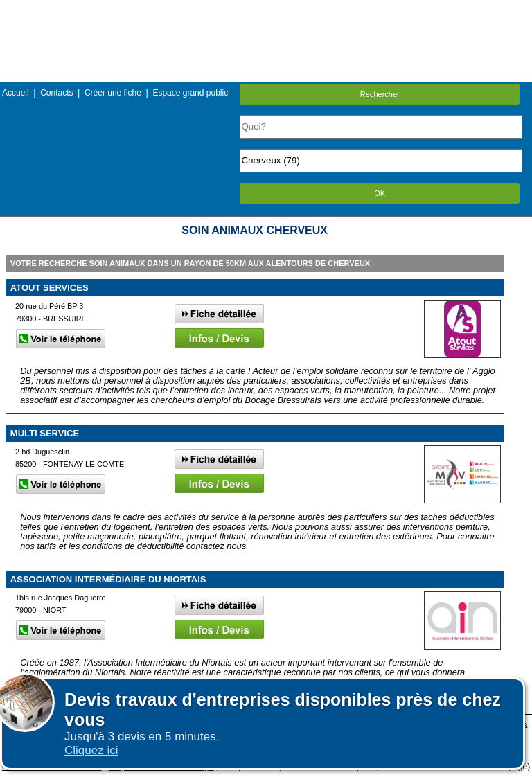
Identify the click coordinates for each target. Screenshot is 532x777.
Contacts (56, 93)
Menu (266, 10)
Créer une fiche (113, 93)
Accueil (16, 93)
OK (380, 193)
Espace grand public (190, 93)
